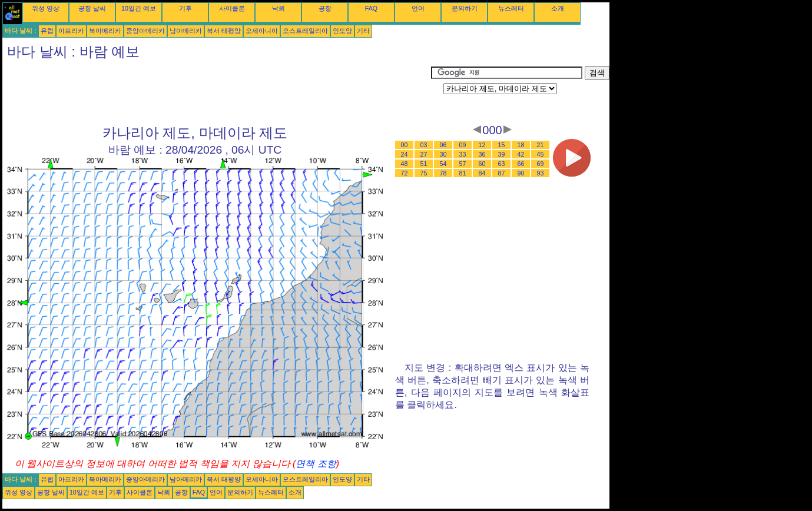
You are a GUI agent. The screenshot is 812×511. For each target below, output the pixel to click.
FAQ (371, 8)
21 (541, 145)
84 (482, 173)
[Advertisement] (217, 92)
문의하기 (465, 8)
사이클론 (232, 8)
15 (502, 145)
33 (463, 154)
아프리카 (71, 31)
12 (482, 145)
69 (541, 164)
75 (424, 173)
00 (405, 145)
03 (424, 145)
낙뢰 (279, 8)
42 (521, 154)
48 (405, 164)
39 (502, 154)
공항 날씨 (92, 8)
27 (424, 154)
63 (502, 164)
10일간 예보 (139, 8)
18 (521, 145)
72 (405, 173)
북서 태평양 (224, 31)
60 (482, 164)
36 (482, 154)
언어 (418, 8)
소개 (558, 8)
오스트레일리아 (305, 31)
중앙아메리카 (145, 31)
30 (443, 154)
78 (443, 173)
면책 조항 (316, 464)
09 (463, 145)
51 (424, 164)
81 (463, 173)
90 (521, 173)
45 (541, 154)
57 (463, 164)
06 (443, 145)
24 (405, 154)
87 (502, 173)
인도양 (342, 31)
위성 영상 (46, 8)
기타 (363, 31)
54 (443, 164)
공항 (325, 8)
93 (541, 173)
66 (521, 164)
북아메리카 (105, 31)
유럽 (47, 31)
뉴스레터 (511, 8)
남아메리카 (186, 31)
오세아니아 (262, 31)
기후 (185, 8)
